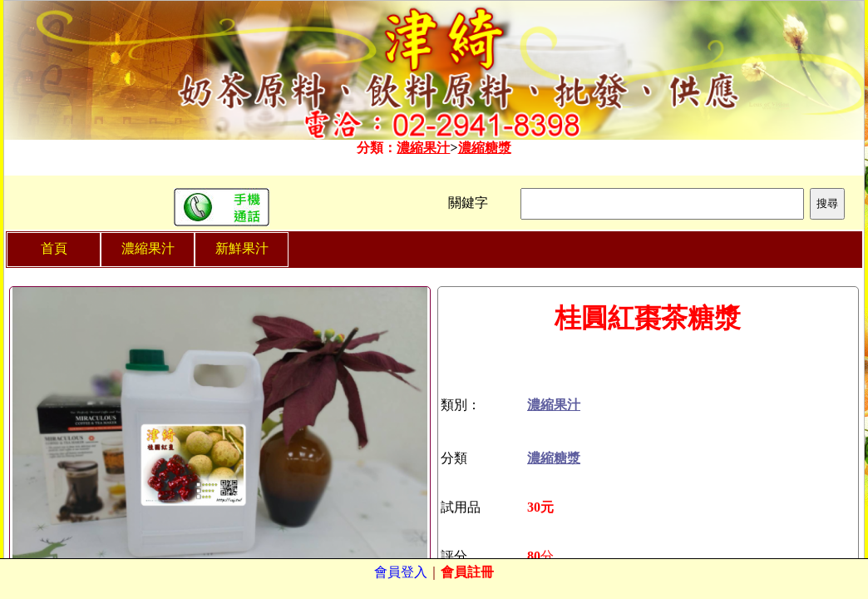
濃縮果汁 (423, 148)
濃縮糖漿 (485, 148)
